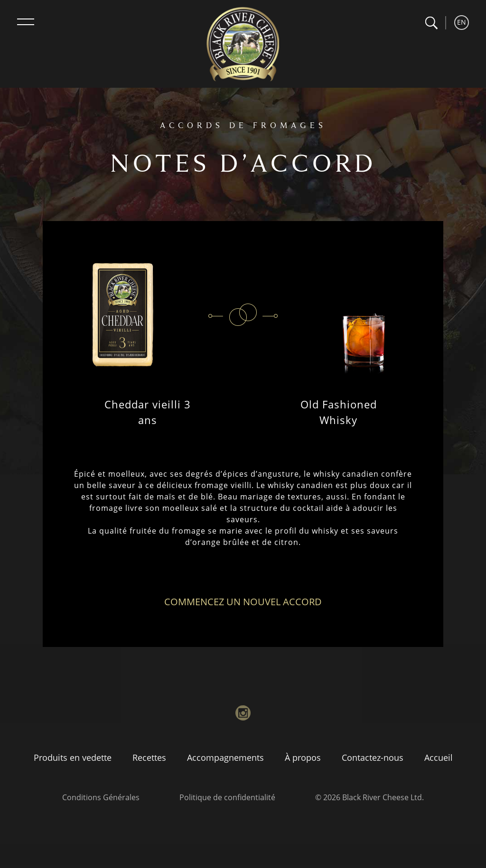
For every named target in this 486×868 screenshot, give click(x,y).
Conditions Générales (101, 797)
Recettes (149, 757)
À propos (303, 757)
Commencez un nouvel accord (243, 602)
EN (462, 22)
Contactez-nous (373, 757)
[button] (431, 23)
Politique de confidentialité (227, 797)
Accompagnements (225, 757)
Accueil (439, 757)
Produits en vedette (73, 757)
